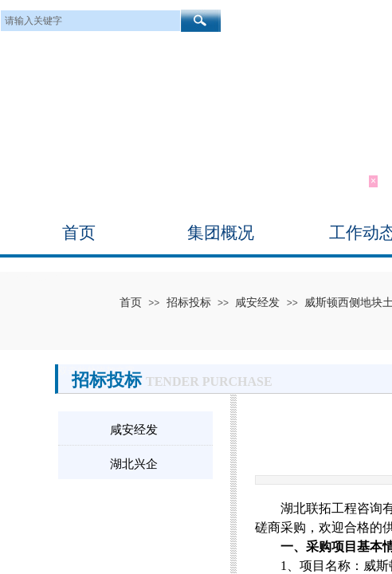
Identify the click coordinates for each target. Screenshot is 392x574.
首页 (79, 233)
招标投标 (189, 302)
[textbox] (90, 21)
